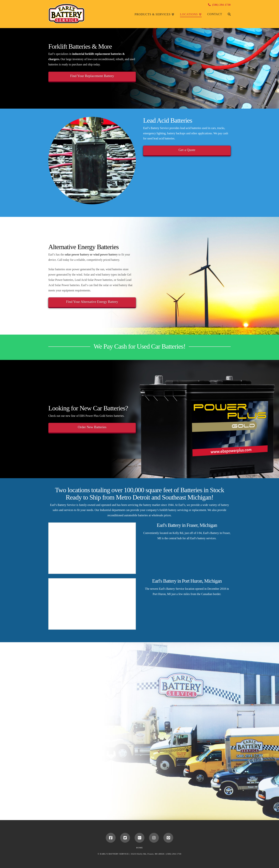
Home (139, 848)
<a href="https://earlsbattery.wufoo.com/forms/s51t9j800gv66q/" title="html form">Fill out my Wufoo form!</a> (92, 728)
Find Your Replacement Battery (92, 76)
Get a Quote (187, 150)
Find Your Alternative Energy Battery (92, 302)
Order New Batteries (92, 427)
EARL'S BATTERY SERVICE (115, 854)
